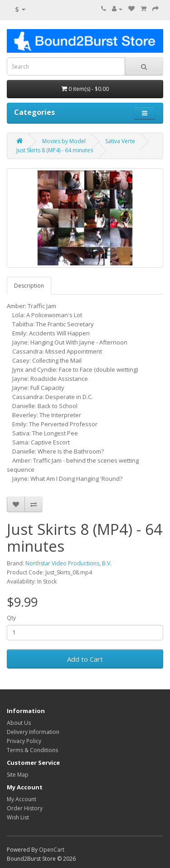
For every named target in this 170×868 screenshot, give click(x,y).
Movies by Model (64, 141)
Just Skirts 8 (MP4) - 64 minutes (55, 150)
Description (29, 286)
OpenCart (52, 850)
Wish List (18, 817)
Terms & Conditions (32, 750)
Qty (11, 618)
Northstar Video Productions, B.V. (68, 563)
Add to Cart (85, 659)
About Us (19, 723)
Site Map (18, 775)
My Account (22, 799)
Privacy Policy (24, 741)
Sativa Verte (120, 141)
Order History (25, 808)
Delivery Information (33, 732)
